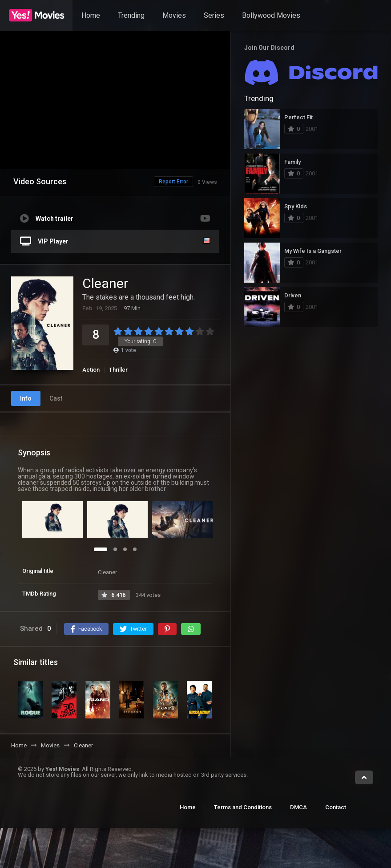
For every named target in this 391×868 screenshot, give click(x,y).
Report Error (155, 182)
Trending (131, 15)
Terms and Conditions (243, 807)
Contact (336, 807)
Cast (56, 398)
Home (91, 15)
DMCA (298, 807)
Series (214, 15)
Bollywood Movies (271, 15)
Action (91, 370)
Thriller (118, 370)
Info (26, 398)
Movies (174, 15)
